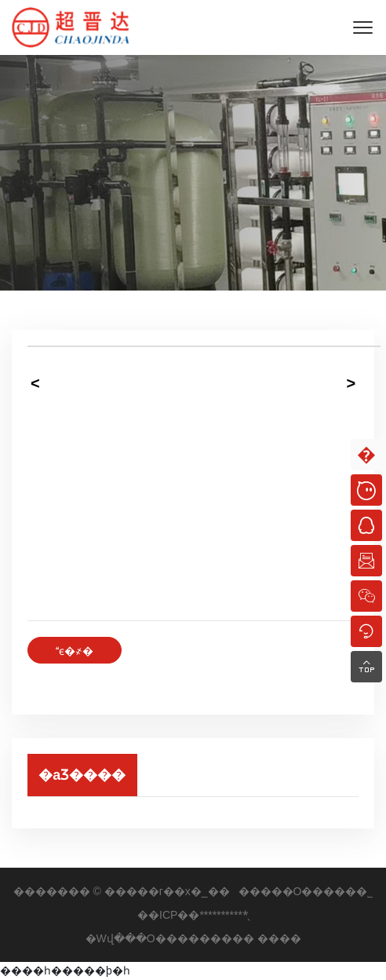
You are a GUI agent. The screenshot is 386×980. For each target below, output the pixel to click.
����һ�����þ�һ (65, 971)
